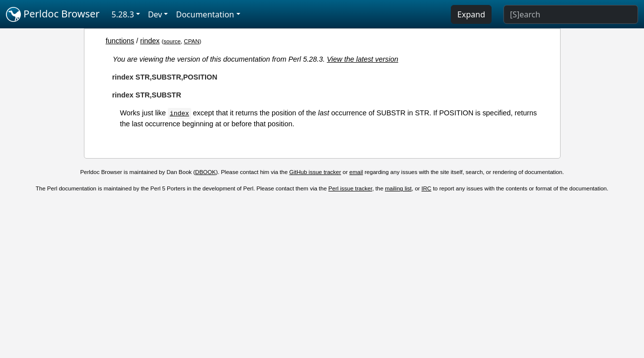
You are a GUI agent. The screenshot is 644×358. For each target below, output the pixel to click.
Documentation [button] (205, 14)
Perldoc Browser (53, 14)
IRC (427, 188)
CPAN (191, 41)
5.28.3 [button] (123, 14)
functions (120, 41)
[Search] (571, 14)
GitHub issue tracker (315, 172)
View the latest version (362, 59)
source (172, 41)
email (357, 172)
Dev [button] (155, 14)
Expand (471, 14)
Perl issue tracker (350, 188)
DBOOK (206, 172)
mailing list (398, 188)
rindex (150, 41)
